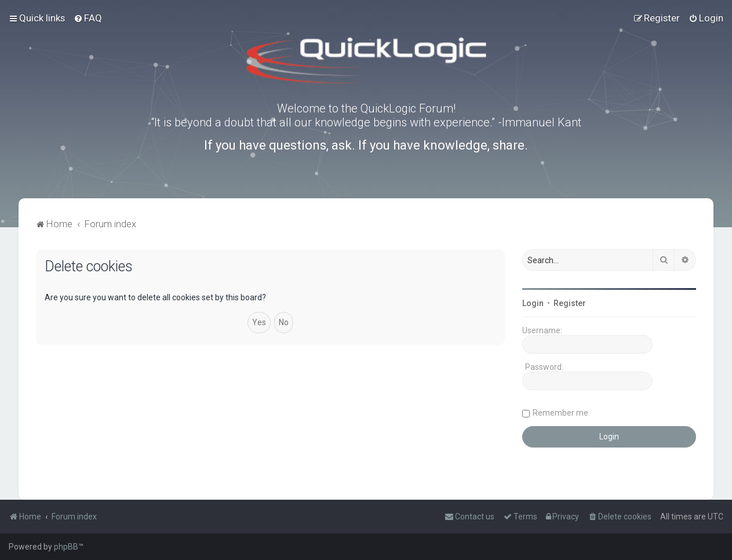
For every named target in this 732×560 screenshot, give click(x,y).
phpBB (66, 547)
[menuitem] (88, 18)
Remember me (560, 413)
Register (570, 303)
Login (533, 303)
